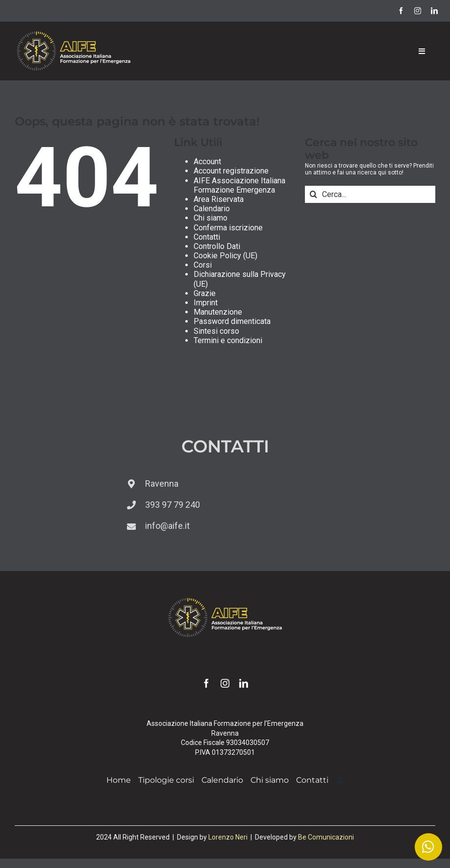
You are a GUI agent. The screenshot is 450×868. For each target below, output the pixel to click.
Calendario (212, 209)
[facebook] (401, 11)
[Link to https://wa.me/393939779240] (428, 847)
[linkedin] (434, 11)
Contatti (207, 237)
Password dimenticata (232, 321)
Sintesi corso (216, 331)
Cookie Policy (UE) (225, 256)
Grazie (205, 293)
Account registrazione (231, 171)
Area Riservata (219, 199)
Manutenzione (218, 312)
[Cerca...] (370, 194)
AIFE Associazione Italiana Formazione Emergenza (239, 185)
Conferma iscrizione (228, 228)
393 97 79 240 (173, 505)
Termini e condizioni (228, 340)
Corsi (203, 265)
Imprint (206, 303)
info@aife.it (167, 526)
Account (207, 161)
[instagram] (418, 11)
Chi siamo (211, 218)
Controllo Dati (217, 246)
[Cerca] (313, 194)
